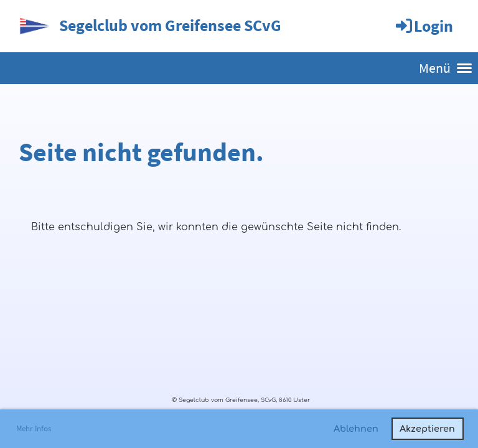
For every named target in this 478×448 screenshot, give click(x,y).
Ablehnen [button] (356, 429)
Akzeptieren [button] (427, 429)
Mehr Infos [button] (34, 428)
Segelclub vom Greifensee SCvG (170, 25)
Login (424, 26)
